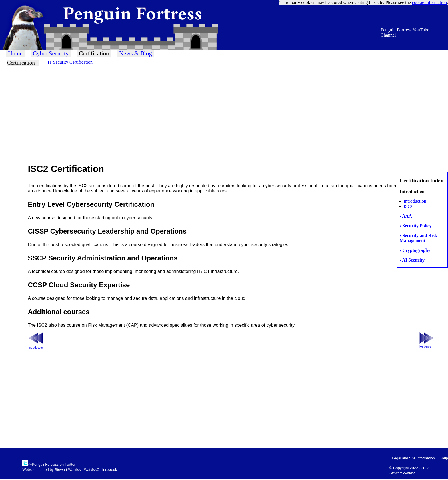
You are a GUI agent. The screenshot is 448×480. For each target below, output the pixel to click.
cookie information (429, 2)
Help (444, 458)
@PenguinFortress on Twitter (52, 464)
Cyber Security (51, 53)
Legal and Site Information (413, 458)
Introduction (415, 201)
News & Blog (135, 53)
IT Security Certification (70, 62)
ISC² (408, 206)
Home (15, 53)
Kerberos (425, 347)
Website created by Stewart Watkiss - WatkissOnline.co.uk (70, 470)
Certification (94, 53)
